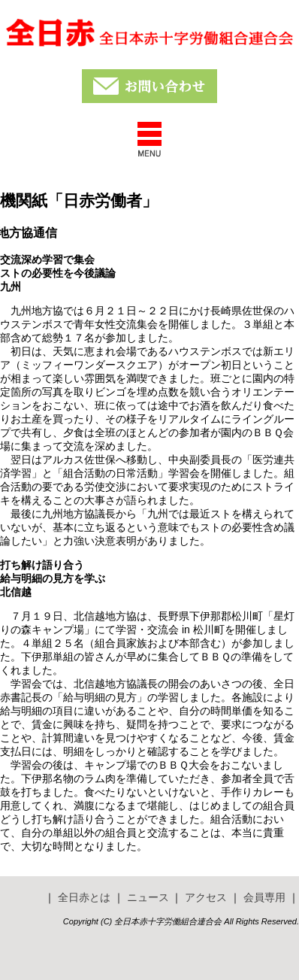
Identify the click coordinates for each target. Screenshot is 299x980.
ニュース (148, 897)
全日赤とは (84, 897)
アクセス (206, 897)
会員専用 (264, 897)
